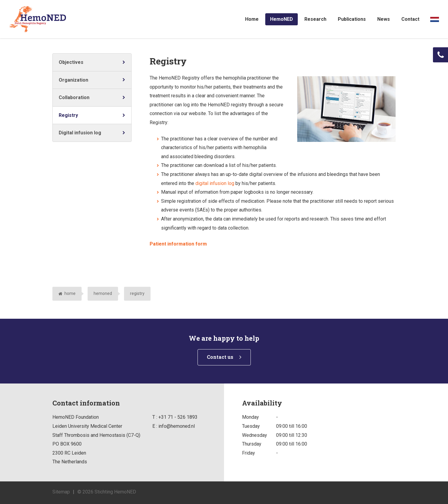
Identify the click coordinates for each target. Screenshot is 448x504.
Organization (73, 80)
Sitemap (61, 492)
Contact (410, 19)
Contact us (220, 357)
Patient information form (178, 244)
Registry (68, 115)
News (384, 19)
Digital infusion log (80, 133)
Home (252, 19)
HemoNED (282, 19)
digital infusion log (215, 183)
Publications (352, 19)
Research (315, 19)
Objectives (71, 62)
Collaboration (74, 97)
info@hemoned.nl (177, 426)
